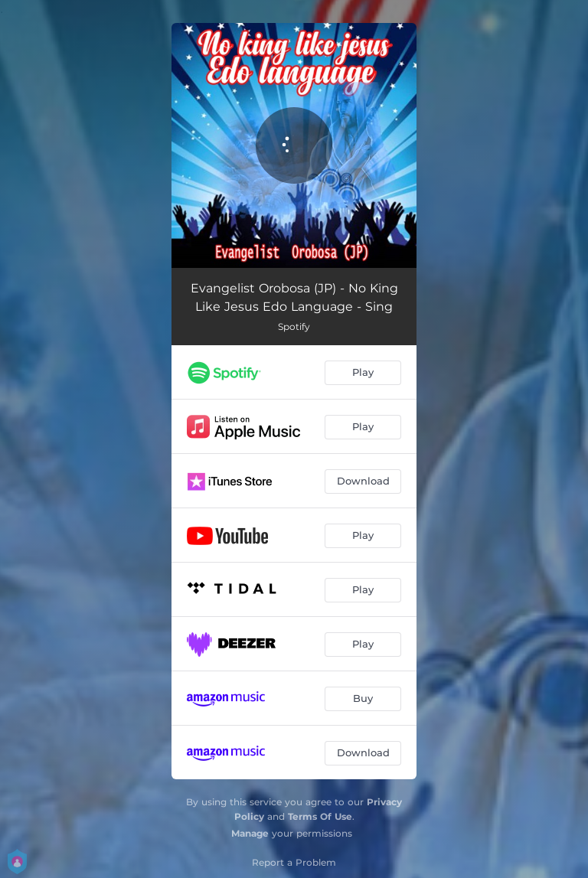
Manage (250, 833)
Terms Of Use (320, 816)
